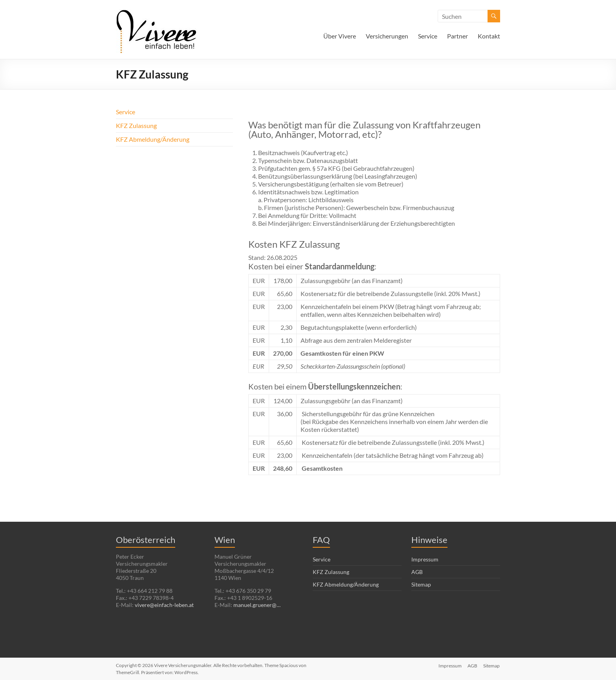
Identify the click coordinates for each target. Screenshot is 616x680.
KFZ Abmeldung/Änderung (153, 139)
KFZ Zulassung (136, 125)
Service (428, 36)
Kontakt (489, 36)
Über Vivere (340, 36)
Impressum (425, 559)
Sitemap (421, 584)
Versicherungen (387, 36)
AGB (417, 572)
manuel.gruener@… (257, 605)
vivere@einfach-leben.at (164, 605)
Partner (457, 36)
